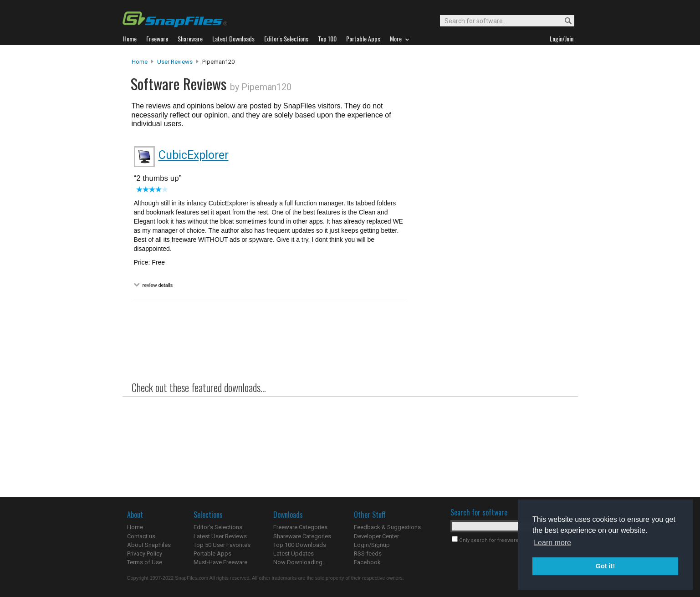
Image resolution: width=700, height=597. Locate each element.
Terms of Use (145, 562)
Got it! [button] (605, 566)
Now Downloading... (300, 562)
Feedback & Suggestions (387, 527)
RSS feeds (368, 554)
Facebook (367, 562)
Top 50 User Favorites (222, 545)
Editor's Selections (218, 527)
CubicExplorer (194, 155)
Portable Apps (212, 554)
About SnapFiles (149, 545)
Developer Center (376, 536)
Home (140, 62)
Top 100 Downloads (300, 545)
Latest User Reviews (220, 536)
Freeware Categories (300, 527)
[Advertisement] (491, 243)
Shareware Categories (302, 536)
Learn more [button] (552, 543)
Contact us (141, 536)
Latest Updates (294, 554)
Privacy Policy (145, 554)
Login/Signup (372, 545)
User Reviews (175, 62)
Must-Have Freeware (220, 562)
